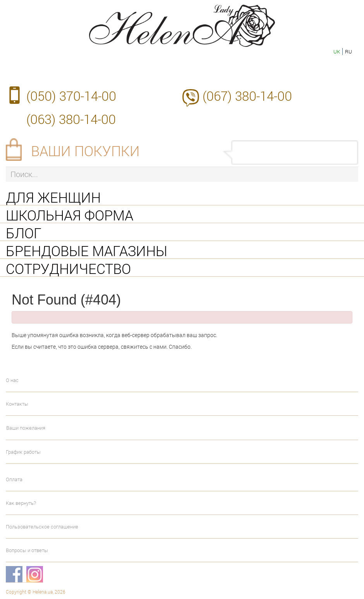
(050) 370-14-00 (71, 96)
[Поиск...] (182, 174)
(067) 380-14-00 (247, 96)
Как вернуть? (21, 503)
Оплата (14, 479)
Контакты (17, 404)
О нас (12, 380)
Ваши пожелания (26, 428)
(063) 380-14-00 (71, 119)
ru (349, 52)
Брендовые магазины (87, 250)
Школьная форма (70, 214)
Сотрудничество (68, 268)
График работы (23, 452)
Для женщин (53, 196)
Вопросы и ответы (27, 550)
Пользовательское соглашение (42, 527)
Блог (24, 232)
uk (337, 52)
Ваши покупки (85, 151)
